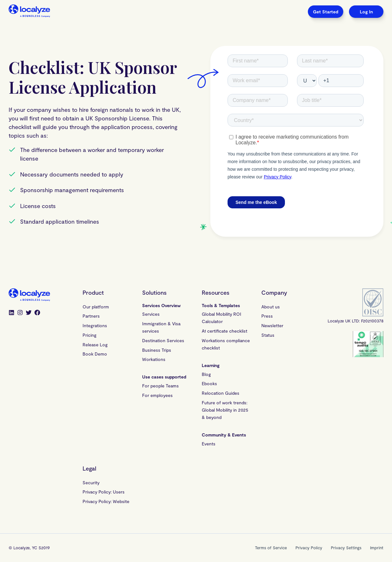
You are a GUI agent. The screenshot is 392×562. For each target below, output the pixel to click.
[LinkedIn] (11, 313)
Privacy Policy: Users (104, 492)
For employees (157, 395)
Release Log (95, 345)
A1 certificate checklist (225, 331)
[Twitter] (29, 313)
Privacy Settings (346, 548)
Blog (206, 374)
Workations (154, 359)
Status (268, 335)
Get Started (326, 12)
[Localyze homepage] (29, 12)
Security (91, 483)
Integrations (95, 325)
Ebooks (209, 383)
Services (151, 314)
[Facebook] (37, 313)
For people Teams (160, 386)
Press (267, 316)
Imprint (377, 548)
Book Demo (95, 354)
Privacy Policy (309, 548)
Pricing (90, 335)
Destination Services (163, 340)
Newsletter (272, 325)
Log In (366, 12)
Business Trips (157, 350)
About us (271, 307)
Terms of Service (271, 548)
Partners (91, 316)
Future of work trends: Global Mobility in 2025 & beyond (226, 410)
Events (209, 444)
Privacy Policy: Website (106, 501)
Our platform (96, 307)
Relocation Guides (221, 393)
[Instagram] (20, 313)
